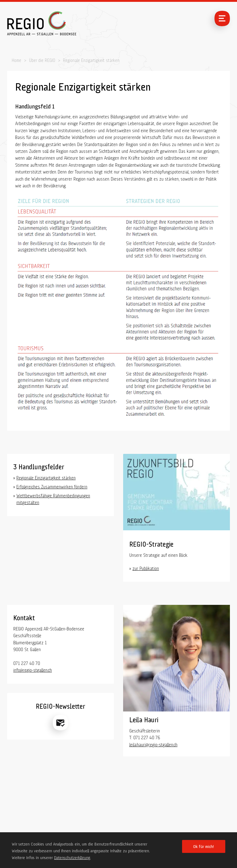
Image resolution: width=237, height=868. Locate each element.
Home (17, 60)
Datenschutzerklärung (72, 857)
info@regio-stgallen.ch (33, 669)
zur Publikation (146, 568)
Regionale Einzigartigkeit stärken (46, 477)
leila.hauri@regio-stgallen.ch (153, 744)
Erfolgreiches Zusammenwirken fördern (52, 486)
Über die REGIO (42, 60)
